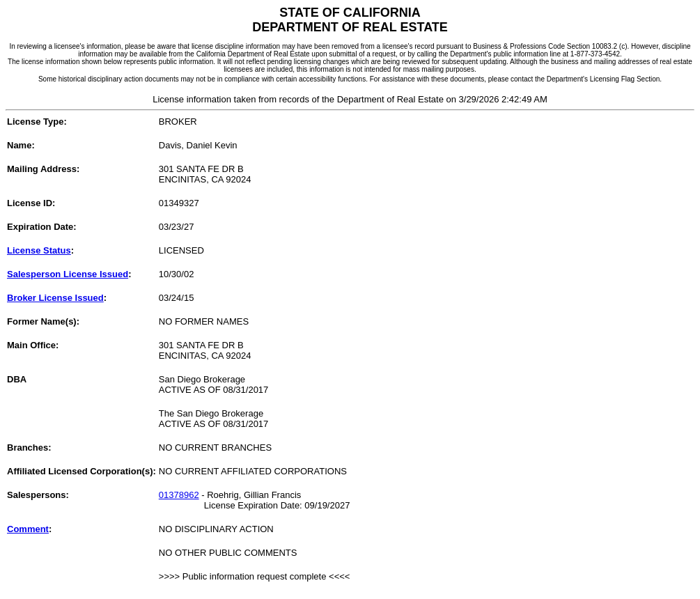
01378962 (179, 495)
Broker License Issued (55, 298)
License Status (39, 250)
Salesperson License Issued (68, 274)
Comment (28, 529)
